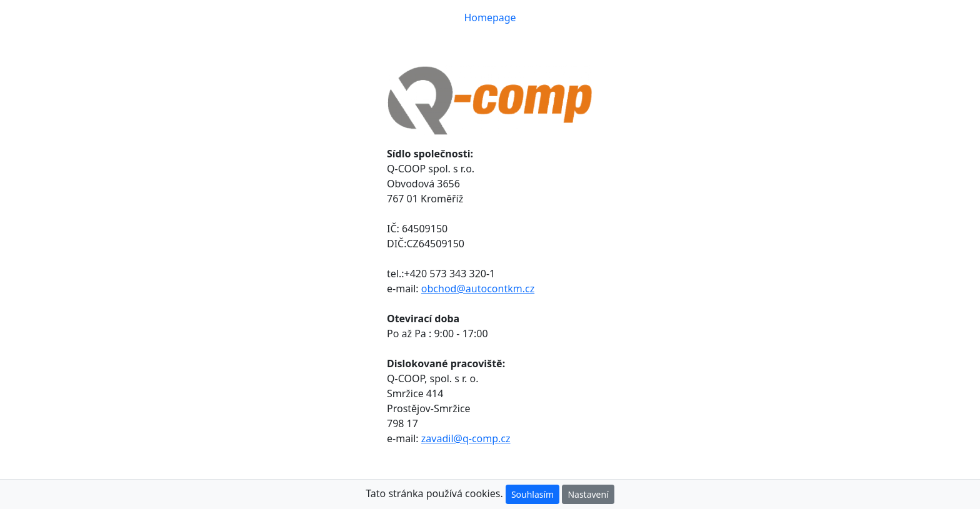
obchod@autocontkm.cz (478, 289)
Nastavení (588, 494)
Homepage (492, 17)
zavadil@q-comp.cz (466, 438)
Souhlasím (532, 494)
